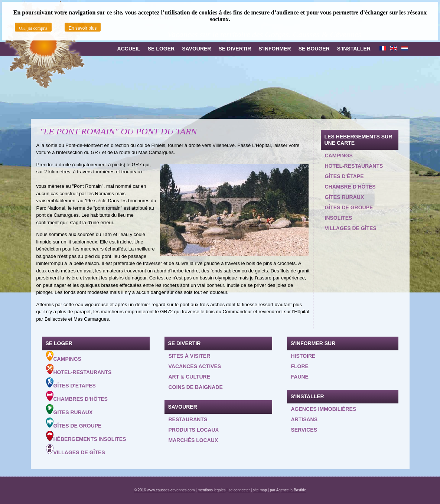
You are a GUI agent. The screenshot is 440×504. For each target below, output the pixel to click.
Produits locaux (194, 430)
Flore (300, 366)
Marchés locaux (193, 440)
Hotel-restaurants (354, 166)
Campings (339, 156)
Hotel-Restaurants (79, 370)
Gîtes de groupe (349, 207)
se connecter (239, 490)
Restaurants (188, 419)
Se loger (161, 49)
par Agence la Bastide (288, 490)
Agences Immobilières (324, 409)
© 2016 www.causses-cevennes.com (164, 490)
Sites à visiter (190, 356)
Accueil (129, 49)
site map (260, 490)
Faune (300, 377)
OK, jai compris (33, 28)
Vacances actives (195, 366)
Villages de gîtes (351, 228)
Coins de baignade (196, 387)
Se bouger (314, 49)
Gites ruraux (69, 410)
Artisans (304, 419)
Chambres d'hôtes (77, 396)
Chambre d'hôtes (350, 187)
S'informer (275, 49)
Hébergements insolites (86, 436)
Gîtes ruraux (345, 197)
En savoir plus (83, 28)
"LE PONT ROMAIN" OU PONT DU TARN (119, 131)
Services (304, 430)
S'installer (354, 49)
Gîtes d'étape (344, 176)
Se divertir (235, 49)
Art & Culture (190, 377)
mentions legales (211, 490)
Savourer (196, 49)
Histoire (303, 356)
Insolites (339, 218)
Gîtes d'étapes (71, 383)
